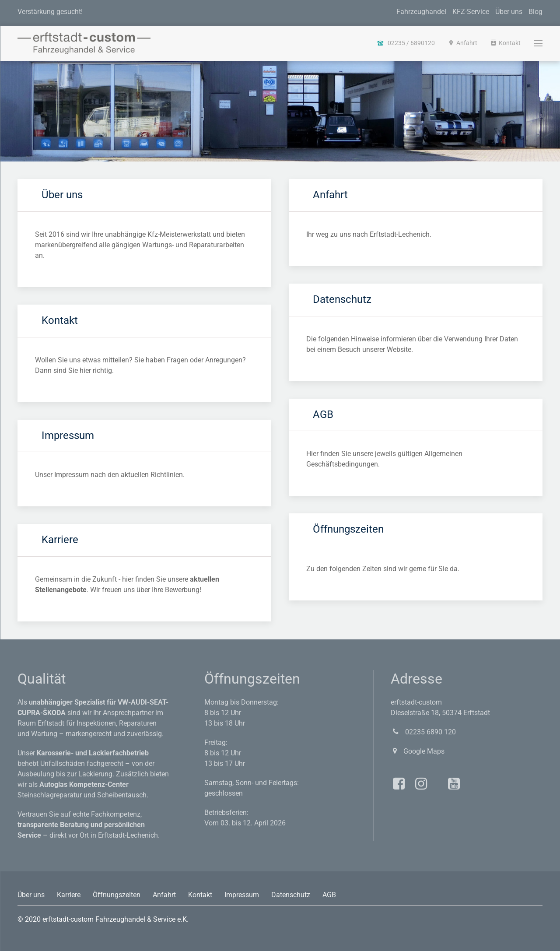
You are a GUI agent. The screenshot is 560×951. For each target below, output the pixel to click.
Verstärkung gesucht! (50, 12)
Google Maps (418, 751)
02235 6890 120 (423, 732)
